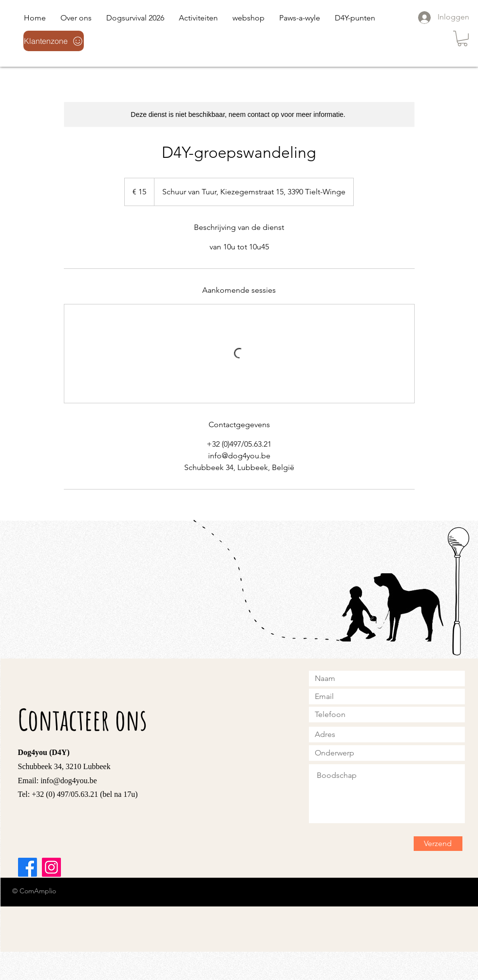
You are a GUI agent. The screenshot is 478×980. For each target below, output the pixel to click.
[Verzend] (438, 844)
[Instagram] (51, 867)
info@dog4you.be (69, 781)
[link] (462, 38)
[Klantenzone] (54, 41)
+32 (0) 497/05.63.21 (65, 794)
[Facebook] (28, 867)
